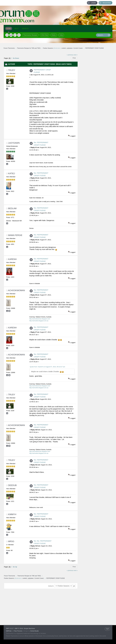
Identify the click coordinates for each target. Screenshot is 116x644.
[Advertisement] (95, 87)
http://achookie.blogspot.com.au (39, 321)
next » (76, 55)
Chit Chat (44, 35)
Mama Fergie (15, 235)
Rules (54, 35)
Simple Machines (29, 628)
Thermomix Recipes (30, 35)
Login (93, 3)
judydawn (70, 48)
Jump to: (51, 586)
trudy (12, 70)
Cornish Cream (78, 48)
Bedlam (12, 208)
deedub (12, 485)
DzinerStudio (35, 631)
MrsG (11, 541)
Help (61, 35)
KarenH (12, 259)
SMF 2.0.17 (10, 628)
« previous (70, 55)
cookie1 (64, 48)
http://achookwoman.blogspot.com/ (40, 319)
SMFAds (9, 631)
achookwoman (16, 290)
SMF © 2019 (19, 628)
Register (107, 3)
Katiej (12, 173)
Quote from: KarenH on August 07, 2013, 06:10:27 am (47, 367)
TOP (107, 629)
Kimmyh (12, 514)
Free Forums (18, 631)
